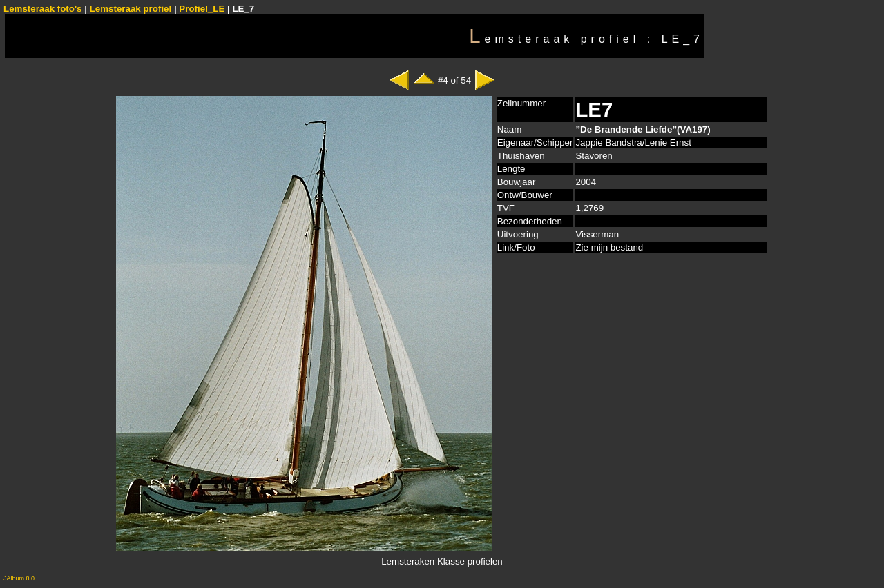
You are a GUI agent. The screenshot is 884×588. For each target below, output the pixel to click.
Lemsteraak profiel (132, 9)
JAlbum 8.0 (19, 578)
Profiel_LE (202, 9)
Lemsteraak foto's (43, 9)
